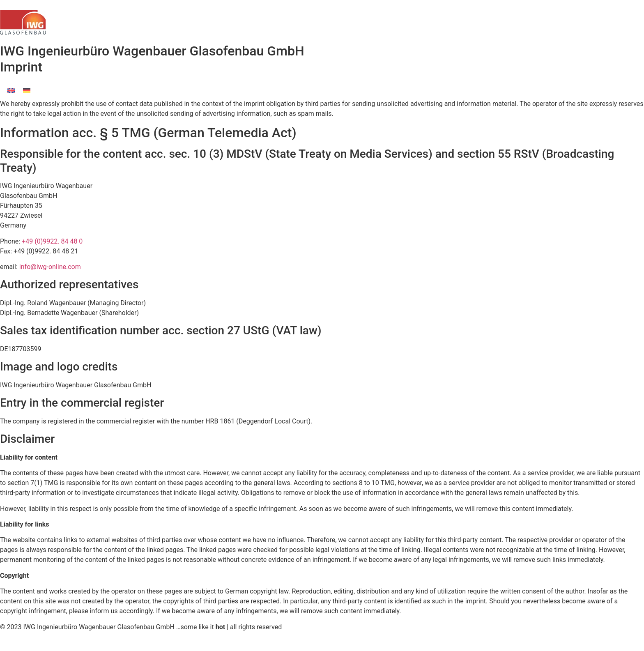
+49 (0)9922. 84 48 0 (52, 241)
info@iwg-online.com (50, 267)
